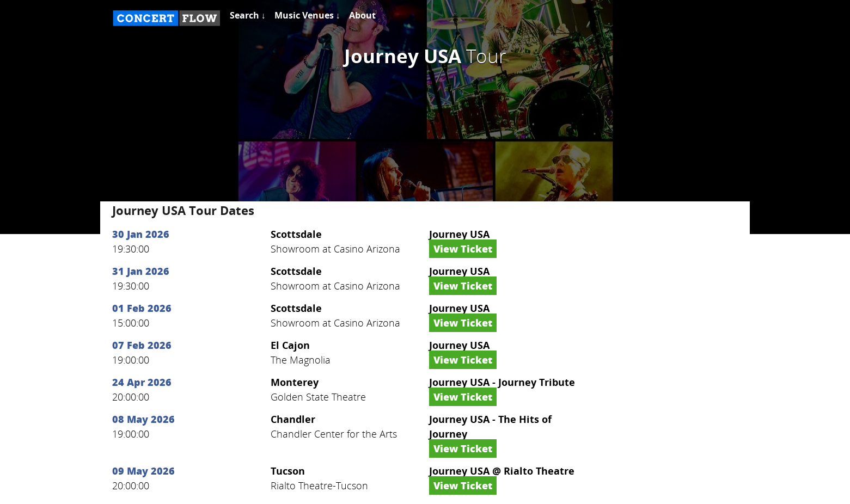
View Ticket (463, 249)
